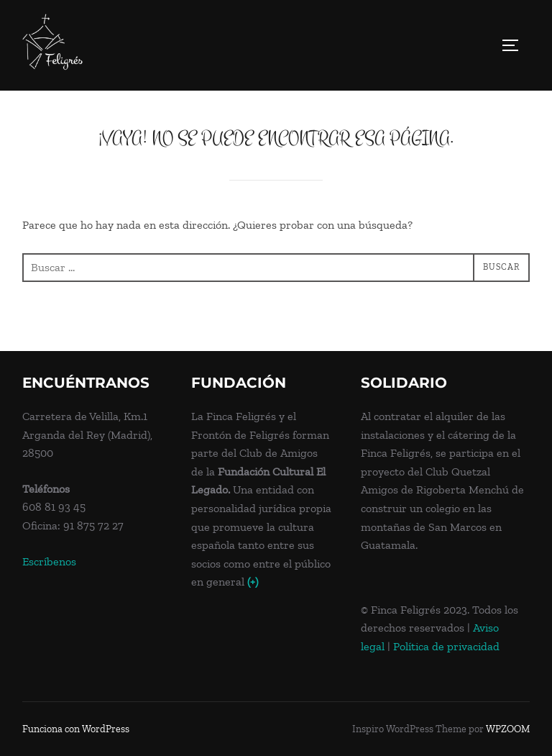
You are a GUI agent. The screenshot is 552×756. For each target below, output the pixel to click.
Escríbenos (49, 561)
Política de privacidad (446, 646)
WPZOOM (508, 729)
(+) (253, 582)
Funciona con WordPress (76, 729)
